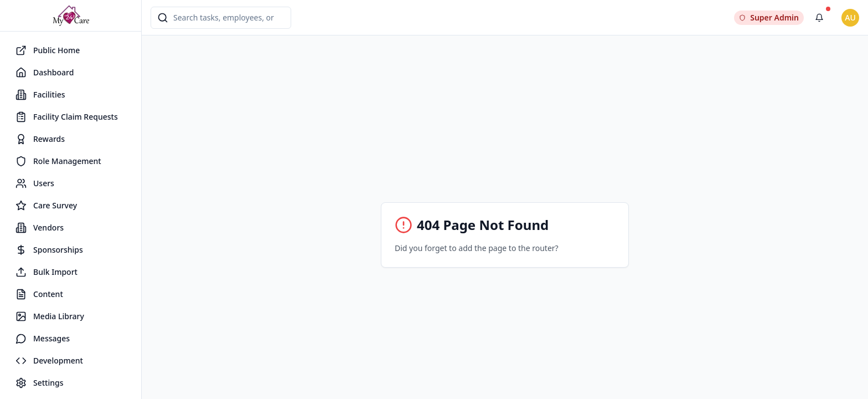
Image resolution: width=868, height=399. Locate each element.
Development (49, 361)
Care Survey (46, 206)
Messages (43, 339)
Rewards (40, 139)
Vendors (40, 228)
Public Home (48, 50)
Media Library (50, 316)
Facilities (40, 95)
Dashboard (45, 73)
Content (39, 294)
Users (35, 183)
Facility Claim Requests (67, 117)
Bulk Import (46, 272)
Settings (40, 383)
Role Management (58, 161)
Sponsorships (49, 250)
